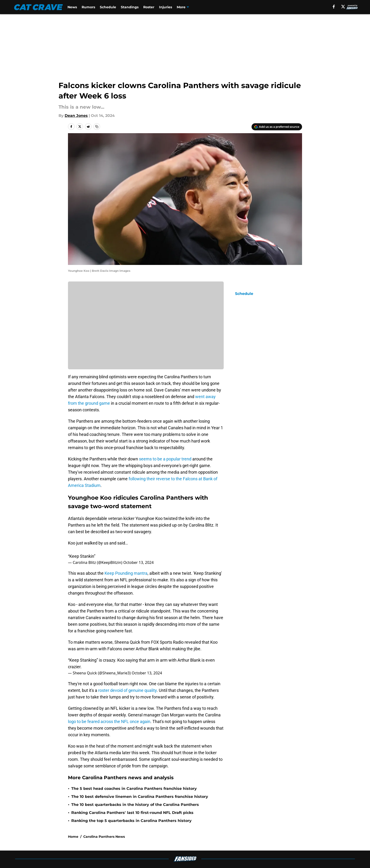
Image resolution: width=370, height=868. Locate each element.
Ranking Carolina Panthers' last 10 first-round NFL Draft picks (132, 813)
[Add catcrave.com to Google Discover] (277, 127)
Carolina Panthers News (104, 837)
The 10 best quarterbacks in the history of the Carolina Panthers (135, 805)
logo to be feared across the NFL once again (109, 721)
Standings (130, 7)
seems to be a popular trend (165, 459)
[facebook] (334, 7)
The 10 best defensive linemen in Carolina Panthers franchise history (140, 797)
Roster (149, 7)
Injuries (166, 7)
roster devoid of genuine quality (127, 690)
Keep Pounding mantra (126, 573)
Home (73, 837)
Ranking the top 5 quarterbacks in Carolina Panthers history (131, 821)
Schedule (108, 7)
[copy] (97, 127)
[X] (343, 7)
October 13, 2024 (139, 562)
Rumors (88, 7)
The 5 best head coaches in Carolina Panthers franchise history (134, 789)
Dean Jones (76, 116)
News (72, 7)
